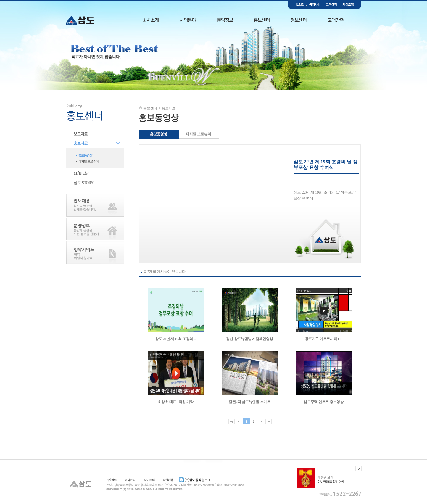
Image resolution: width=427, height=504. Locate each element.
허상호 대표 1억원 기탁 (176, 402)
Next (359, 468)
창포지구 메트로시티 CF (324, 339)
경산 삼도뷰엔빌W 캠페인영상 (249, 339)
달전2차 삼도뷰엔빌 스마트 (250, 402)
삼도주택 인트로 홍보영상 (324, 402)
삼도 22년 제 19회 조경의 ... (176, 339)
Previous (353, 468)
